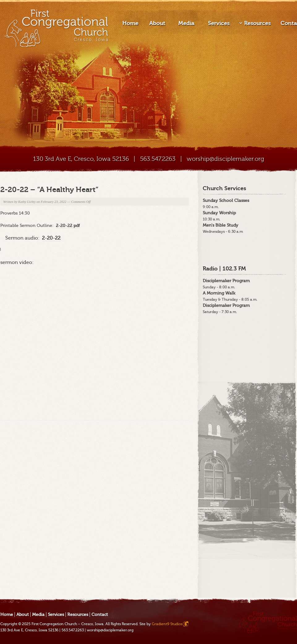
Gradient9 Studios (167, 624)
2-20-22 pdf (68, 226)
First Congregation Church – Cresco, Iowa (68, 624)
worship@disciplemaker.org (225, 159)
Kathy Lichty (27, 202)
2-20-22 (51, 238)
